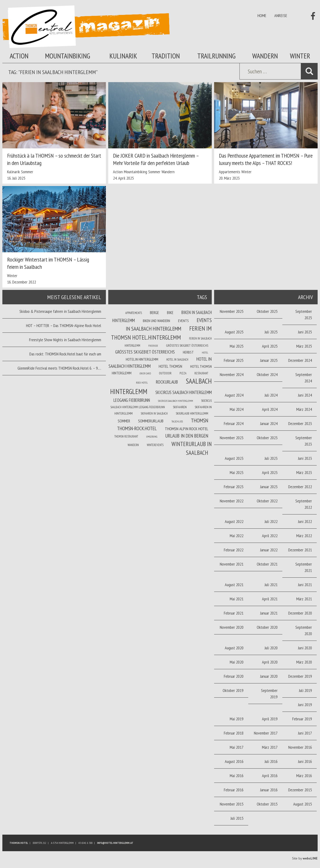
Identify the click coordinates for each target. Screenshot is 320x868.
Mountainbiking (68, 56)
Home (262, 15)
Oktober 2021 (267, 564)
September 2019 (269, 694)
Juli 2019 (305, 690)
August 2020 (234, 648)
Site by (305, 858)
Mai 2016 (237, 776)
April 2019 (270, 719)
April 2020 (270, 662)
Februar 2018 (234, 733)
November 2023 (232, 438)
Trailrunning (216, 56)
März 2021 (304, 599)
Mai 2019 (237, 719)
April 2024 (270, 409)
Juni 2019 (305, 705)
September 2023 (304, 441)
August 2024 (234, 395)
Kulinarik (123, 56)
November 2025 (232, 311)
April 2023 (270, 472)
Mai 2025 (237, 346)
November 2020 (232, 627)
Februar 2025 (234, 360)
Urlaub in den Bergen (187, 436)
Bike (170, 313)
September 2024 (304, 378)
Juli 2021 (271, 585)
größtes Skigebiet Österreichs (145, 352)
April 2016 (270, 776)
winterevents (155, 445)
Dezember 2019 (300, 676)
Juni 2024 (305, 395)
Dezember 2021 (300, 550)
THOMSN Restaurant (126, 436)
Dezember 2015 (300, 790)
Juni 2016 (305, 761)
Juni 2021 (305, 585)
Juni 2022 (305, 521)
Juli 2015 (237, 818)
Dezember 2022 (300, 487)
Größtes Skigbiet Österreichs (187, 345)
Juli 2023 (271, 458)
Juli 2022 (271, 521)
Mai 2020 (237, 662)
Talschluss (177, 421)
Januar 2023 (269, 487)
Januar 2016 (269, 790)
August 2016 (234, 761)
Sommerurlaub (151, 421)
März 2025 (304, 346)
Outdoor (165, 373)
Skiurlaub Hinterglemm (192, 413)
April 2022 (270, 536)
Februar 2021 (234, 613)
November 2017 (266, 733)
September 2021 (304, 567)
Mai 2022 (237, 536)
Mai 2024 (237, 409)
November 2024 (232, 374)
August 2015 (303, 804)
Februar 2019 (302, 719)
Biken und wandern (156, 321)
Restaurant (201, 373)
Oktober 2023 (267, 438)
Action (19, 56)
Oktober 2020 (267, 627)
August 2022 (234, 521)
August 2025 (234, 332)
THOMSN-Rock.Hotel (137, 428)
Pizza (183, 373)
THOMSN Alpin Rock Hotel (187, 429)
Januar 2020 (269, 676)
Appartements (230, 172)
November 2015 (232, 804)
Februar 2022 (234, 550)
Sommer (27, 172)
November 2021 (232, 564)
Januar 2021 (269, 613)
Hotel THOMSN (170, 366)
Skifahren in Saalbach (154, 413)
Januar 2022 (269, 550)
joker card (145, 373)
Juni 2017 (305, 733)
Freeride (153, 346)
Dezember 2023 (300, 423)
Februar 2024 (234, 423)
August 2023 (234, 458)
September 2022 (304, 504)
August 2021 (234, 585)
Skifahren (180, 407)
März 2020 (304, 662)
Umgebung (152, 437)
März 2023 (304, 472)
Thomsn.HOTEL (19, 843)
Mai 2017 (237, 747)
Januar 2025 (269, 360)
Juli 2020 (271, 648)
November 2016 (300, 747)
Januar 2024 (269, 423)
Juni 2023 (305, 458)
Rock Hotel (142, 383)
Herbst (188, 352)
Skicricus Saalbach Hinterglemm (176, 401)
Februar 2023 (234, 487)
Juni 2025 (305, 332)
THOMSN (200, 420)
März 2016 (304, 776)
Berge (154, 313)
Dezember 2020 (300, 613)
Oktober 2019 (233, 690)
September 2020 (304, 630)
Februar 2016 (234, 790)
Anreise (281, 15)
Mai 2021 (237, 599)
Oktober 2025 (267, 311)
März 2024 (304, 409)
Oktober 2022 (267, 501)
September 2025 (304, 314)
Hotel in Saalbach (177, 359)
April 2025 (270, 346)
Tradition (166, 56)
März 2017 (270, 747)
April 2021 (270, 599)
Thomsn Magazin (86, 27)
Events (183, 321)
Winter (300, 56)
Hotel (205, 353)
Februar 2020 (234, 676)
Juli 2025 (271, 332)
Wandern (265, 56)
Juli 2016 (271, 761)
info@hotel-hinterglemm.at (115, 843)
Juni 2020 (305, 648)
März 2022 (304, 536)
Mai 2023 (237, 472)
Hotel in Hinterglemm (142, 359)
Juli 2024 (271, 395)
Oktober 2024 (267, 374)
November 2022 (232, 501)
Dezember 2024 (300, 360)
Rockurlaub (167, 382)
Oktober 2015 (267, 804)
